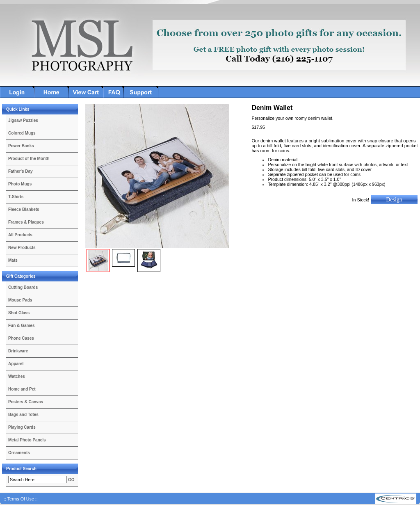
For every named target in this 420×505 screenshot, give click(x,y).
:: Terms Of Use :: (21, 499)
